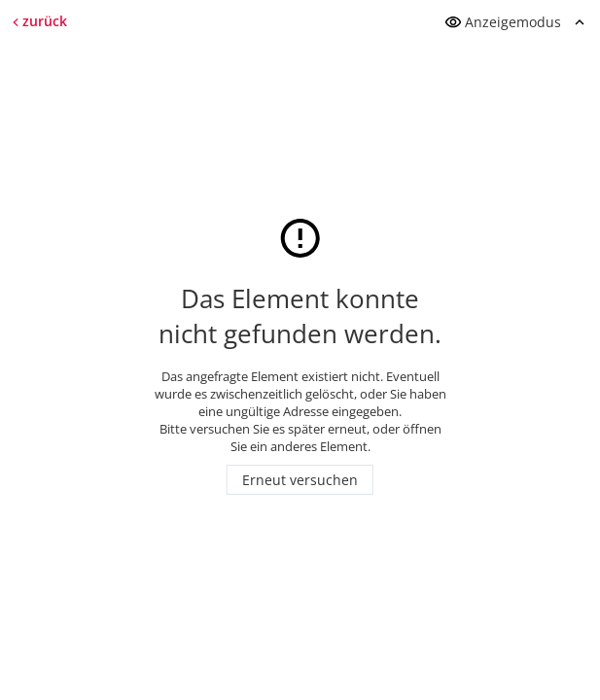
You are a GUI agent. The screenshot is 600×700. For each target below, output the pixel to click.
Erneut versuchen (300, 480)
